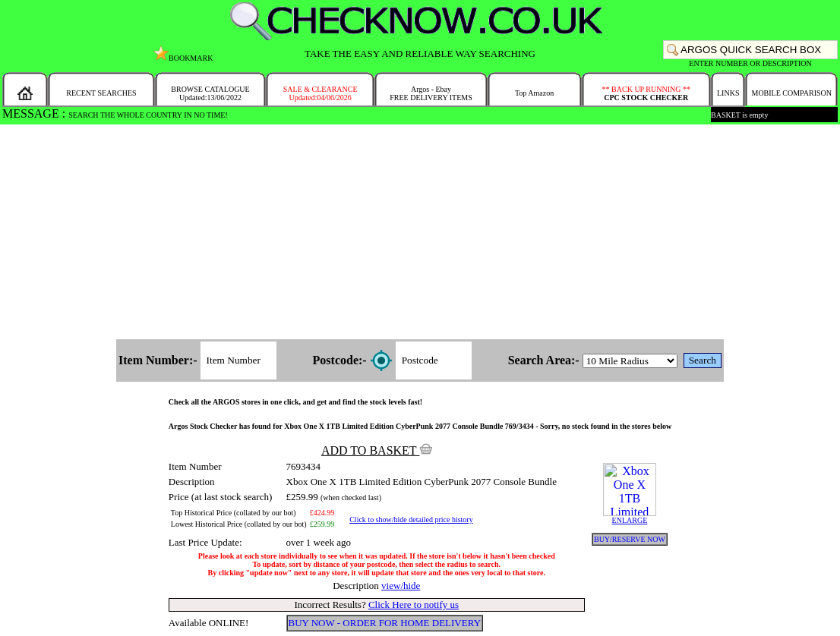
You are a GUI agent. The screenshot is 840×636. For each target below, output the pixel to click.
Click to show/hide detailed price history (411, 520)
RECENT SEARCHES (101, 93)
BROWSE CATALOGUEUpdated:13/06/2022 (210, 93)
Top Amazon (534, 93)
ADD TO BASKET (377, 450)
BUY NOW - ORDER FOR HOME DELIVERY (385, 623)
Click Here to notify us (414, 605)
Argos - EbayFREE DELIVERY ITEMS (431, 93)
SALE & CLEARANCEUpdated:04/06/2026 (321, 93)
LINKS (728, 93)
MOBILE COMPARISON (791, 93)
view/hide (401, 586)
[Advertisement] (420, 233)
